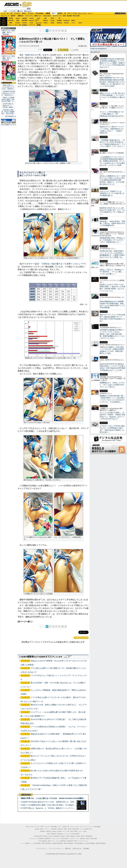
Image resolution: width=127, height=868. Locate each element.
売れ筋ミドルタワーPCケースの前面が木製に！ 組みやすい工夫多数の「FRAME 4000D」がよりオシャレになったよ (112, 288)
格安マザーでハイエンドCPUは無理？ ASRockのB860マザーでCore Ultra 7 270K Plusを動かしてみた (112, 318)
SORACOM (56, 836)
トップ (3, 13)
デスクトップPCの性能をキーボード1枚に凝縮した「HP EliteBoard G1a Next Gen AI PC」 (112, 114)
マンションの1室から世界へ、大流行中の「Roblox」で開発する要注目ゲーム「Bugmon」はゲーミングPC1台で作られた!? (112, 416)
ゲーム (90, 13)
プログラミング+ (57, 16)
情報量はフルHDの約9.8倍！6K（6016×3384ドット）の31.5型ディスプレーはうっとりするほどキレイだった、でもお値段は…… (112, 399)
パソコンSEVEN (39, 18)
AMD (18, 20)
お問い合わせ (77, 849)
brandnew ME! (39, 25)
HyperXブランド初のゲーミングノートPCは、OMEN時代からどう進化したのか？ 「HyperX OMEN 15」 (112, 130)
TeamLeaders (47, 16)
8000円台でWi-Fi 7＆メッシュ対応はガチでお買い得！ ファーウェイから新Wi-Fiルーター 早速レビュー (112, 211)
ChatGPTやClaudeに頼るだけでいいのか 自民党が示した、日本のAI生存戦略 (53, 802)
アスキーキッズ (5, 16)
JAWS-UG (49, 831)
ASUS (52, 18)
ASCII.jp (11, 4)
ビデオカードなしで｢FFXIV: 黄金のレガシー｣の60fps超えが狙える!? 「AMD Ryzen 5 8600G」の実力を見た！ (112, 429)
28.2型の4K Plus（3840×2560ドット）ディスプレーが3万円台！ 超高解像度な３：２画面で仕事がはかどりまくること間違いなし (112, 254)
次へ (63, 31)
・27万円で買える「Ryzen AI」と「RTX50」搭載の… (8, 106)
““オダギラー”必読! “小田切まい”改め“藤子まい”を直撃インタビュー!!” (54, 264)
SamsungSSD (37, 20)
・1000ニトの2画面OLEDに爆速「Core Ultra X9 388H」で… (8, 99)
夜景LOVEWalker (69, 843)
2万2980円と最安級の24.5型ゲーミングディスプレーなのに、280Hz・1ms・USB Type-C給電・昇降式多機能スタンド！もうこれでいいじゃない (112, 334)
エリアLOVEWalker (36, 843)
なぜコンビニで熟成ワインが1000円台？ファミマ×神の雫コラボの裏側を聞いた (112, 193)
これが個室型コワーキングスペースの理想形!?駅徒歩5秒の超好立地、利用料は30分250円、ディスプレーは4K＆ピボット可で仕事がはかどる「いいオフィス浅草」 (112, 161)
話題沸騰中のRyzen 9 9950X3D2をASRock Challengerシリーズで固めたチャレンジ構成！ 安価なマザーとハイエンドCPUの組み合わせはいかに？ (112, 63)
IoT (11, 13)
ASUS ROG (25, 20)
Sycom (32, 18)
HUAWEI (59, 20)
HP (59, 18)
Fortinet (66, 23)
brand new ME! (75, 834)
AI (8, 13)
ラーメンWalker (25, 843)
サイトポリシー (42, 849)
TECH (24, 13)
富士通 (11, 18)
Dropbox (46, 23)
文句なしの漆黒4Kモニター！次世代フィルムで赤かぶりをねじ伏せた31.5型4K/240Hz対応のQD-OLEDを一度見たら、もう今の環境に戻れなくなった (112, 180)
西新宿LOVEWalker (58, 843)
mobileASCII (70, 841)
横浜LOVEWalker (47, 843)
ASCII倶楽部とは (10, 116)
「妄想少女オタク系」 (33, 55)
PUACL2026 (76, 16)
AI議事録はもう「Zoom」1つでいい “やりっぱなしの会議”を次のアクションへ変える (112, 385)
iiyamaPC (25, 18)
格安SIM (13, 16)
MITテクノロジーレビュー (81, 841)
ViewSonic (66, 20)
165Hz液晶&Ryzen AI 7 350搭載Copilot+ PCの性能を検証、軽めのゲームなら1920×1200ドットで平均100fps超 (112, 305)
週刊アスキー (38, 16)
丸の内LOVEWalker (90, 843)
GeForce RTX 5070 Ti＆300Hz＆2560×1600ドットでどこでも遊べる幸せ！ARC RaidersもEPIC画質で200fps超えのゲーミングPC (112, 367)
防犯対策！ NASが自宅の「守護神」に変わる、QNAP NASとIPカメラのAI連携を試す (112, 223)
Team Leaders (65, 839)
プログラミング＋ (74, 839)
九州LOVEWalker (79, 843)
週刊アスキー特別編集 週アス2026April (9, 58)
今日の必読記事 (42, 841)
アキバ (69, 13)
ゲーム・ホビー (27, 4)
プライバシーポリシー (56, 849)
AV (65, 13)
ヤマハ (73, 23)
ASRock (45, 20)
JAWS (11, 23)
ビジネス (17, 13)
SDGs (65, 16)
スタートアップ (82, 13)
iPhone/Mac (40, 13)
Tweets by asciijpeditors (98, 49)
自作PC (60, 13)
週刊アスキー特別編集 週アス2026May (9, 32)
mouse (18, 18)
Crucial (52, 20)
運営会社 (68, 849)
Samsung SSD (38, 836)
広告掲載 (86, 849)
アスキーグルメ (29, 16)
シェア (40, 49)
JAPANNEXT (25, 25)
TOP (27, 827)
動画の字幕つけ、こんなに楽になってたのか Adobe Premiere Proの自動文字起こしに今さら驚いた (62, 798)
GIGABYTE (32, 21)
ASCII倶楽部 (120, 13)
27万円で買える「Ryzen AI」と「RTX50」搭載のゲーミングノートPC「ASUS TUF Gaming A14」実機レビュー (66, 808)
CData (52, 23)
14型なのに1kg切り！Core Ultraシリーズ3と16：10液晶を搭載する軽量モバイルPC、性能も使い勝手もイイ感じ (112, 350)
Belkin (73, 20)
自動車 (48, 13)
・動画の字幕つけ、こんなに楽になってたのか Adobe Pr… (8, 87)
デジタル (31, 13)
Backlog (59, 23)
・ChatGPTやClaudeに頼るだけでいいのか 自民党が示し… (8, 93)
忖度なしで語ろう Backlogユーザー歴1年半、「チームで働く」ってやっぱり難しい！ (112, 272)
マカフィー (11, 25)
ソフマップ (32, 25)
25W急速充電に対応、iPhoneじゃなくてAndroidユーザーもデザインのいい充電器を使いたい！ (112, 240)
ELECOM (11, 20)
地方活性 (69, 16)
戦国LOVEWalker (101, 843)
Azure (32, 23)
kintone (25, 23)
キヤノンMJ (18, 25)
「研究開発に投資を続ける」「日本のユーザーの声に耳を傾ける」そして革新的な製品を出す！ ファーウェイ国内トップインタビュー (112, 143)
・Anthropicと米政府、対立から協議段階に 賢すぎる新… (8, 112)
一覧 (55, 50)
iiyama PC (60, 829)
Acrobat (18, 23)
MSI (46, 18)
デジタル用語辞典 (61, 841)
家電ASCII (21, 16)
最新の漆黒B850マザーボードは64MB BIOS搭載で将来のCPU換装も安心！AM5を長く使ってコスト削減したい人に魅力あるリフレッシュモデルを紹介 (112, 82)
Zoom (80, 23)
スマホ (75, 13)
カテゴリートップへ (81, 638)
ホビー (54, 13)
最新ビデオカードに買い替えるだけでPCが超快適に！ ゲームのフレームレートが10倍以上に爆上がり (112, 96)
